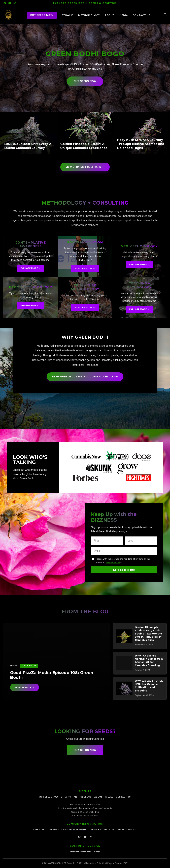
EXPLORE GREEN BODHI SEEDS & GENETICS (85, 3)
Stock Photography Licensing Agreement (60, 830)
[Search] (165, 15)
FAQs (97, 851)
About (109, 15)
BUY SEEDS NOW (42, 15)
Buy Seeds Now (85, 81)
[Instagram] (15, 3)
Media (123, 15)
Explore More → (31, 268)
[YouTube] (10, 3)
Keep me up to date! (124, 570)
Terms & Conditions (102, 830)
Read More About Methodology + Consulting (85, 377)
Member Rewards (81, 851)
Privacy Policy (113, 563)
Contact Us (141, 15)
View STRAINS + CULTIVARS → (85, 167)
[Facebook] (5, 3)
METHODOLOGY (89, 15)
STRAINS (68, 15)
